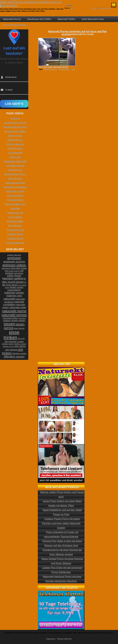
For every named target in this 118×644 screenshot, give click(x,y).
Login (72, 8)
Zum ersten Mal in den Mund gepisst (53, 67)
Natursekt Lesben (15, 191)
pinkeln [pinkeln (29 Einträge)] (22, 321)
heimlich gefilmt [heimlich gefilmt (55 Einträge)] (13, 278)
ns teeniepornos (64, 69)
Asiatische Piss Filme (15, 123)
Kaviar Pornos (15, 170)
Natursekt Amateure (15, 183)
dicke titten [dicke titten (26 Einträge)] (16, 268)
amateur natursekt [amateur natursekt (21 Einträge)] (14, 255)
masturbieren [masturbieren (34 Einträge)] (14, 290)
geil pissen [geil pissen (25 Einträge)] (19, 273)
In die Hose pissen (15, 166)
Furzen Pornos (15, 148)
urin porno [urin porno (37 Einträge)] (20, 346)
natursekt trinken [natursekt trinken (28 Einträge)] (10, 318)
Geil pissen (15, 157)
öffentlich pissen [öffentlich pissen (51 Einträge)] (14, 357)
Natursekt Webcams (15, 204)
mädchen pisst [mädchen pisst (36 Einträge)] (14, 296)
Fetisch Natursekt (15, 144)
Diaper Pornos (15, 136)
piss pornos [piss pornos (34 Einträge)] (11, 341)
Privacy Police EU (64, 639)
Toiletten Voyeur (15, 238)
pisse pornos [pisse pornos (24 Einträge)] (19, 328)
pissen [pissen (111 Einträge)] (9, 324)
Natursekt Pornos (12, 19)
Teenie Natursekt (15, 230)
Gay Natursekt (15, 153)
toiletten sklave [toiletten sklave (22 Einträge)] (8, 344)
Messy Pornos (15, 178)
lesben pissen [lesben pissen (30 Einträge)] (17, 287)
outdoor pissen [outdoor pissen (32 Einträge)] (11, 321)
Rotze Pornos (15, 226)
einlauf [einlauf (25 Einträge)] (24, 268)
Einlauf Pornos (15, 140)
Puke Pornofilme (15, 221)
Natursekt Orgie (15, 196)
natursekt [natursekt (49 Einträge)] (9, 299)
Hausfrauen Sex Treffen (39, 19)
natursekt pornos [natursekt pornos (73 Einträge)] (14, 315)
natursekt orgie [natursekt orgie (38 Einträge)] (18, 307)
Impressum (51, 639)
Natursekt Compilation (15, 187)
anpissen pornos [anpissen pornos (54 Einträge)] (14, 262)
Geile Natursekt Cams (93, 19)
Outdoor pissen (15, 213)
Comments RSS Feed (105, 8)
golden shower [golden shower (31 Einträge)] (14, 276)
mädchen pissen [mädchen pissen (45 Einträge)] (14, 293)
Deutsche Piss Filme (15, 131)
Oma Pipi (15, 208)
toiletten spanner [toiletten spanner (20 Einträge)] (20, 344)
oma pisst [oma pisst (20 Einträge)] (22, 318)
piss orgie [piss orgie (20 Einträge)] (21, 338)
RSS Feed (94, 8)
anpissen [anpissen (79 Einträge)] (14, 258)
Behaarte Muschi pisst (15, 127)
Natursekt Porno (15, 200)
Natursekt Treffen (66, 19)
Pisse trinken (15, 217)
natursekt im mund (50, 69)
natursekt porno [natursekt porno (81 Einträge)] (14, 311)
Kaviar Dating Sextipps (15, 25)
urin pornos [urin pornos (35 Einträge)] (11, 350)
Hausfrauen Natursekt (15, 161)
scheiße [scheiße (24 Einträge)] (20, 342)
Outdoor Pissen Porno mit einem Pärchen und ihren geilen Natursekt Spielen (61, 523)
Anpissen (15, 118)
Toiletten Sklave (15, 234)
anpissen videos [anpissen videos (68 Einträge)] (14, 265)
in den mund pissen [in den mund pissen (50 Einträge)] (14, 280)
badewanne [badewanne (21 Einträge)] (6, 268)
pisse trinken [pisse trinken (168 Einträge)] (12, 335)
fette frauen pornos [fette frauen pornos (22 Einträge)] (12, 271)
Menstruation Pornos (15, 174)
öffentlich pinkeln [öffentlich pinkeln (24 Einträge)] (19, 354)
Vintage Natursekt (15, 243)
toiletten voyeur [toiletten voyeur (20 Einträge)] (8, 346)
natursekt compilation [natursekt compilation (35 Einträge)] (14, 303)
